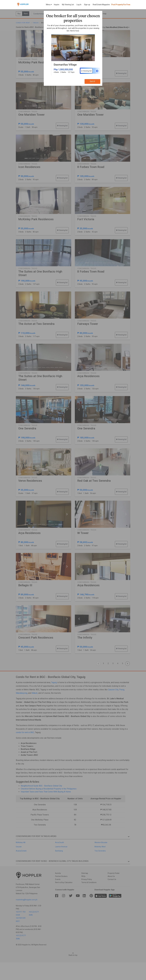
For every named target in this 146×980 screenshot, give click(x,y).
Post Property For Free (121, 5)
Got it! (92, 81)
